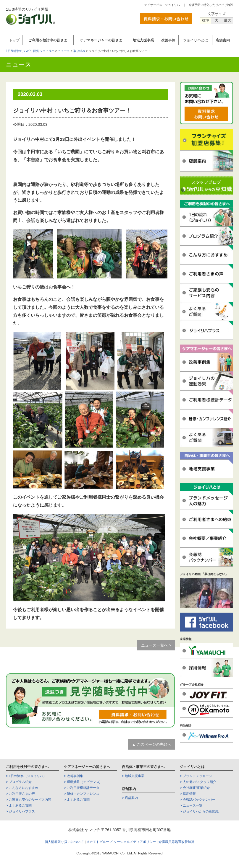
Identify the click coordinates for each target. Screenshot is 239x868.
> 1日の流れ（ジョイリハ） (26, 776)
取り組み (79, 51)
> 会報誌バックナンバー (198, 800)
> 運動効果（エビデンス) (82, 782)
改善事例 (168, 40)
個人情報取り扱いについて (64, 842)
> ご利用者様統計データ (82, 788)
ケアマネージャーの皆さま (101, 40)
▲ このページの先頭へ (152, 744)
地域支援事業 (143, 40)
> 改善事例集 (74, 776)
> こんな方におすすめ (22, 788)
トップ (14, 40)
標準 (206, 20)
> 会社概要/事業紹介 (195, 788)
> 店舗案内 (130, 798)
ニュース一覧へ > (156, 645)
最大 (227, 20)
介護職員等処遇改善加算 (176, 842)
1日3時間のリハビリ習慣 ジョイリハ (30, 51)
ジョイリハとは (196, 40)
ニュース (64, 51)
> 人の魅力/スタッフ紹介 (198, 782)
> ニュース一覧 (191, 805)
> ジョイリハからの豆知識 (199, 811)
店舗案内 (223, 40)
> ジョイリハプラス (20, 811)
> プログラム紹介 (19, 782)
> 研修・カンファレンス (82, 794)
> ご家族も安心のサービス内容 (29, 800)
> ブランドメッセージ (196, 776)
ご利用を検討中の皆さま (48, 40)
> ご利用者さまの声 (20, 794)
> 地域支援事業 (133, 776)
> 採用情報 (188, 794)
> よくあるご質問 (19, 805)
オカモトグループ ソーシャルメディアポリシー (121, 842)
